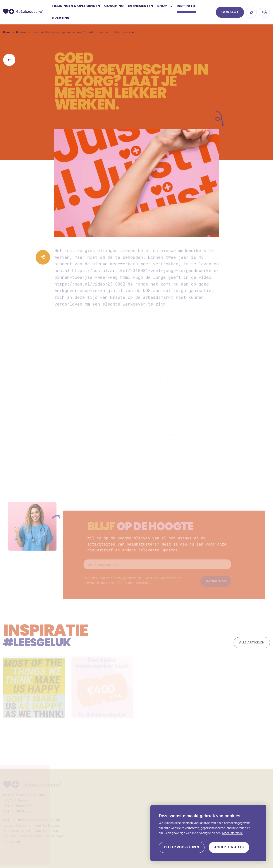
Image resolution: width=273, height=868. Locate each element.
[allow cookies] (229, 847)
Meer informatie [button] (232, 833)
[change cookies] (182, 847)
